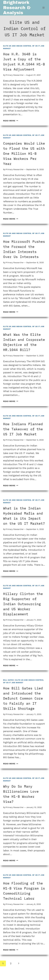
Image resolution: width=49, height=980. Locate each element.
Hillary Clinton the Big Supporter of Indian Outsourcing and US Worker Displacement (23, 604)
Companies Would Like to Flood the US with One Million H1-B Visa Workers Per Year (24, 153)
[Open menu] (43, 8)
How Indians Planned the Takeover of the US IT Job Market (23, 429)
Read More (11, 121)
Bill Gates (8, 680)
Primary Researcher (15, 75)
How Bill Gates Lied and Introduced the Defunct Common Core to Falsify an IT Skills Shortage (23, 698)
